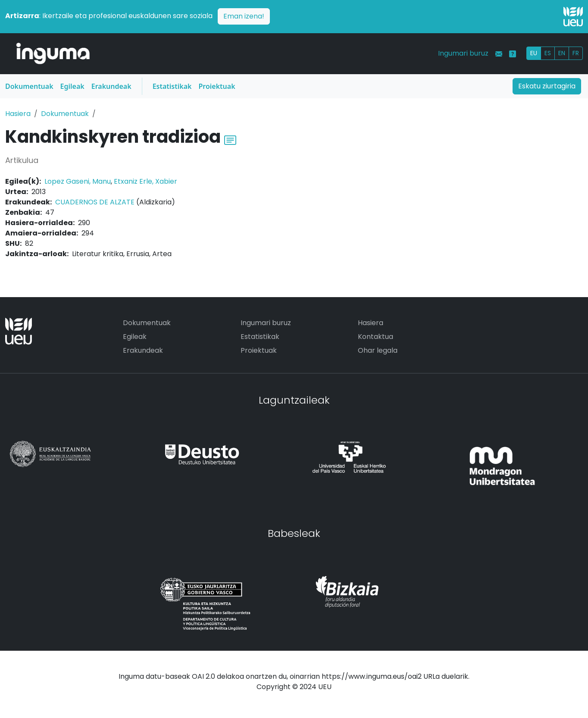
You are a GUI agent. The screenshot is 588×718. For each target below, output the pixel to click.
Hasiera (18, 114)
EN (562, 53)
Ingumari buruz (463, 53)
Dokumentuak (29, 86)
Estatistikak (172, 86)
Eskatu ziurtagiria (547, 86)
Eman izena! (244, 16)
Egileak (72, 86)
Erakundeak (111, 86)
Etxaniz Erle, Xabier (145, 181)
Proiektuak (217, 86)
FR (576, 53)
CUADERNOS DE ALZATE (95, 202)
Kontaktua (375, 337)
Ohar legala (378, 350)
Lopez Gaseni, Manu (78, 181)
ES (548, 53)
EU (534, 53)
